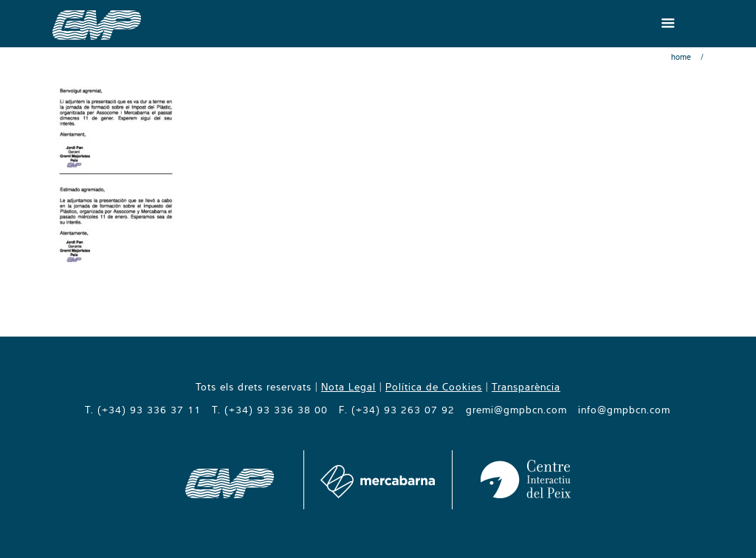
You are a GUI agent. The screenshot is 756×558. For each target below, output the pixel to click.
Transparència (526, 387)
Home (681, 57)
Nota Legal (348, 387)
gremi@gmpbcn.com (516, 410)
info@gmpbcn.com (624, 410)
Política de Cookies (434, 387)
